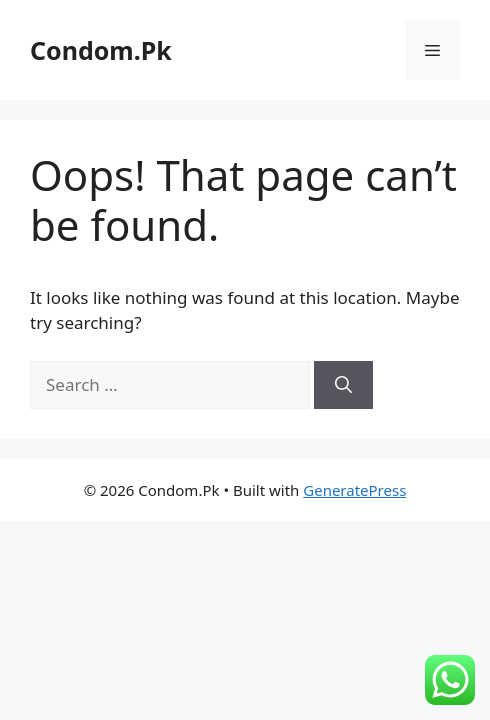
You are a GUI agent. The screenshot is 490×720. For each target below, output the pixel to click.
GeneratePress (354, 490)
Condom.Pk (101, 50)
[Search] (343, 385)
